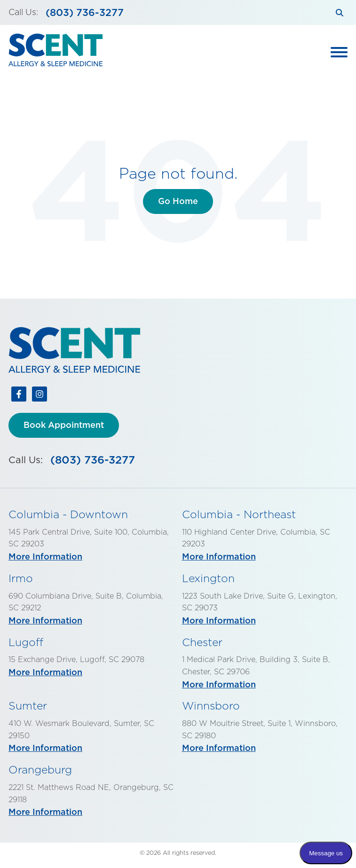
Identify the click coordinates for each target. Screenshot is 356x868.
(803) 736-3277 (85, 12)
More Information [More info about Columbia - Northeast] (219, 556)
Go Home (178, 201)
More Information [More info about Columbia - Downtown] (45, 556)
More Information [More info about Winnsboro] (219, 748)
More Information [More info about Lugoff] (45, 672)
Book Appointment (64, 425)
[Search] (339, 12)
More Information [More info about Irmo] (45, 620)
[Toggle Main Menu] (339, 52)
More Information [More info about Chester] (219, 684)
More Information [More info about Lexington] (219, 620)
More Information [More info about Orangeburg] (45, 812)
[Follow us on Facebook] (19, 396)
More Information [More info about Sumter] (45, 748)
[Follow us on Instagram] (40, 396)
